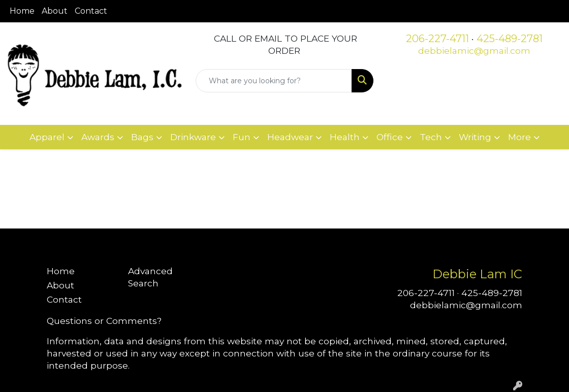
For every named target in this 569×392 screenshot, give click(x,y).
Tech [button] (431, 137)
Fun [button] (242, 137)
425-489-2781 (510, 39)
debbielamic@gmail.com (474, 51)
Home (22, 11)
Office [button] (390, 137)
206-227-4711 (437, 39)
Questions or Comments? (104, 321)
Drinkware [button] (193, 137)
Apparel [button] (47, 137)
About (55, 11)
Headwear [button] (290, 137)
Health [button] (345, 137)
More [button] (519, 137)
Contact (91, 11)
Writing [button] (475, 137)
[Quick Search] (274, 81)
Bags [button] (142, 137)
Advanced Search (150, 277)
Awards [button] (98, 137)
